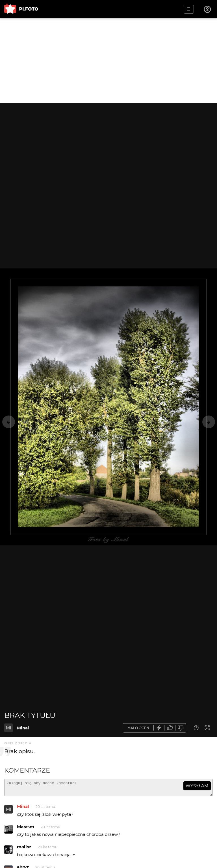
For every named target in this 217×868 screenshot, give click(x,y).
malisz (24, 849)
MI (9, 728)
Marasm (26, 829)
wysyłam (197, 786)
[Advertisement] (108, 61)
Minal (23, 728)
